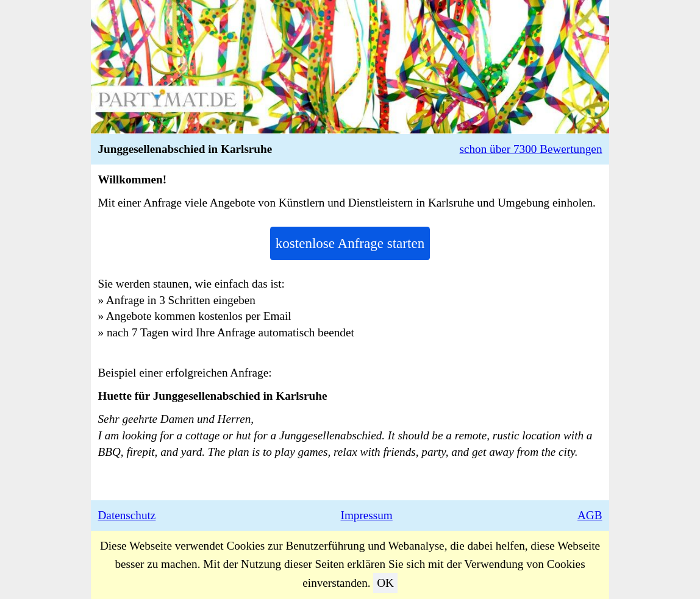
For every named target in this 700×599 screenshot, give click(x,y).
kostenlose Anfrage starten (350, 243)
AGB (590, 515)
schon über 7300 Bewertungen (531, 149)
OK (385, 583)
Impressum (367, 515)
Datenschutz (127, 515)
